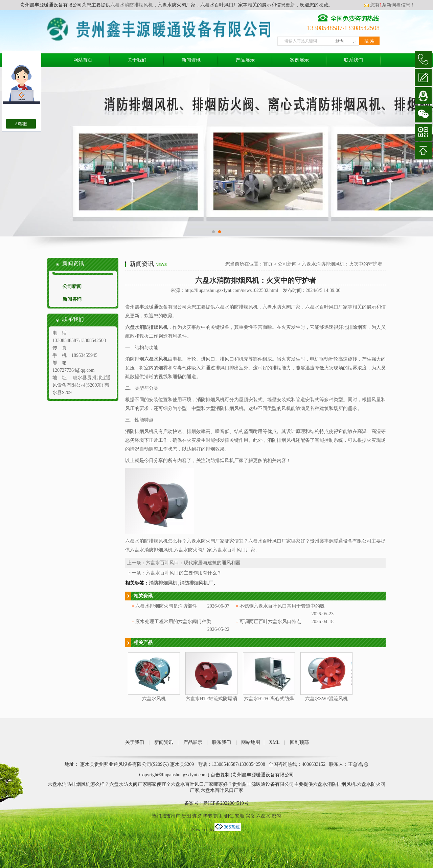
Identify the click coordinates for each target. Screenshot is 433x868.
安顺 (240, 816)
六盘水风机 (154, 699)
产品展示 (245, 60)
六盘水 (263, 816)
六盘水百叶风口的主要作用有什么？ (184, 573)
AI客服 (21, 124)
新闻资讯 (191, 60)
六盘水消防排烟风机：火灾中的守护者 (342, 264)
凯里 (218, 816)
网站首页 (83, 60)
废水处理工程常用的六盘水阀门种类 (173, 622)
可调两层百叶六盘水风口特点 (270, 622)
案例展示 (299, 60)
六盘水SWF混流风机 (327, 699)
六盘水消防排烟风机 (132, 5)
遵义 (197, 816)
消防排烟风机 (163, 583)
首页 (268, 264)
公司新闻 (72, 286)
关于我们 (137, 60)
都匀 (276, 816)
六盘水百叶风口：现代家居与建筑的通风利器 (193, 563)
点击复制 (220, 775)
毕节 (208, 816)
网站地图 (251, 742)
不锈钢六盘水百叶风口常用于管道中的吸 (282, 606)
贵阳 (186, 816)
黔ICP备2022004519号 (226, 803)
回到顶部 (299, 742)
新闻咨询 (72, 299)
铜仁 (229, 816)
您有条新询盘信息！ (389, 5)
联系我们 (354, 60)
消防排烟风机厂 (196, 583)
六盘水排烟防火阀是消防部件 (166, 606)
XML (275, 742)
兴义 (250, 816)
